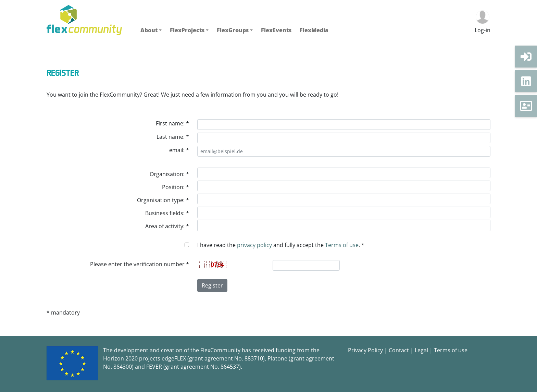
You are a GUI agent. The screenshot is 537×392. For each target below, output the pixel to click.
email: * (179, 150)
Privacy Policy (365, 350)
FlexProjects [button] (187, 30)
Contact (399, 350)
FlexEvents (276, 30)
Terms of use (342, 245)
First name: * (172, 123)
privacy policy (254, 245)
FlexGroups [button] (233, 30)
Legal (421, 350)
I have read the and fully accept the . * (281, 245)
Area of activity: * (167, 226)
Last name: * (173, 137)
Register (212, 285)
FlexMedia (314, 30)
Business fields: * (167, 213)
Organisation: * (169, 174)
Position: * (176, 187)
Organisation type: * (163, 200)
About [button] (149, 30)
